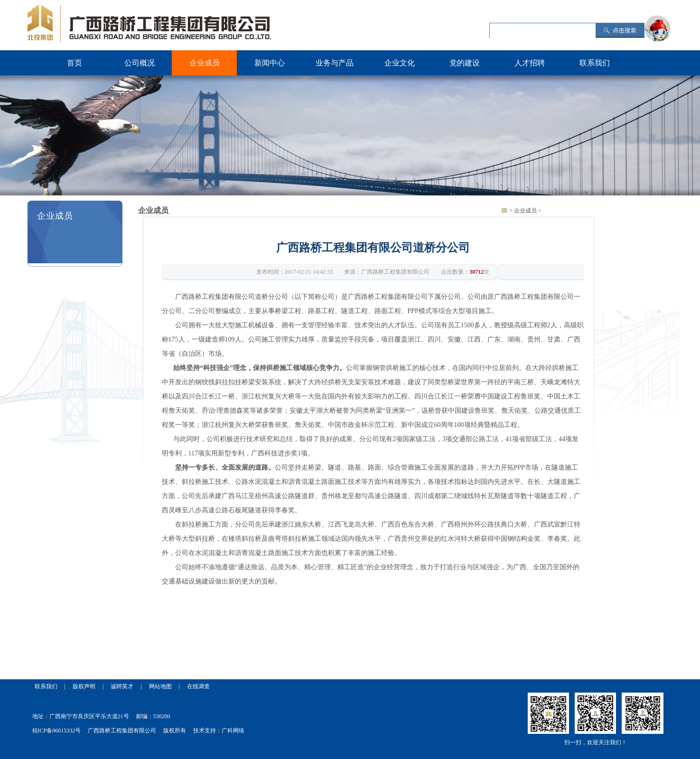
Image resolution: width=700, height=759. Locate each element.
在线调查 (198, 686)
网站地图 (160, 686)
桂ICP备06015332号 (57, 731)
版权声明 (84, 686)
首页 (75, 63)
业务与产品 (335, 63)
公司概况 (140, 63)
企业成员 (205, 63)
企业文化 (400, 63)
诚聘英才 (122, 686)
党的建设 (465, 63)
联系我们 (595, 63)
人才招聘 (530, 63)
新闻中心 (270, 63)
